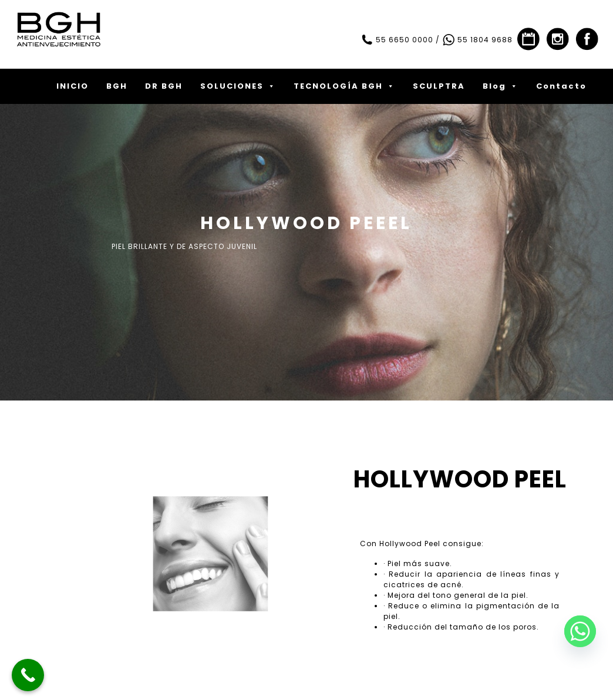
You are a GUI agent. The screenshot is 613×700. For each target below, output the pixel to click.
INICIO (73, 86)
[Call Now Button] (28, 675)
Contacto (561, 86)
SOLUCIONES (238, 86)
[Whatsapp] (580, 631)
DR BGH (164, 86)
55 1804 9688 (477, 40)
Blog (501, 86)
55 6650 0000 (397, 40)
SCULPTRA (439, 86)
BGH (117, 86)
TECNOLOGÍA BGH (344, 86)
